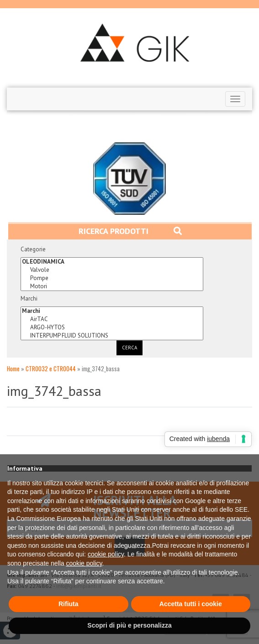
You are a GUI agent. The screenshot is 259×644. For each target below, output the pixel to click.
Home (13, 369)
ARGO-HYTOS (112, 327)
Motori (112, 286)
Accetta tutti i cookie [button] (191, 604)
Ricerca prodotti (130, 231)
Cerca (129, 348)
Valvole (112, 270)
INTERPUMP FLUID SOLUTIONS (112, 336)
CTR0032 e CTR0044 (51, 369)
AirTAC (112, 319)
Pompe (112, 278)
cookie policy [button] (106, 554)
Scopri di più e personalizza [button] (129, 625)
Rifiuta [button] (69, 604)
